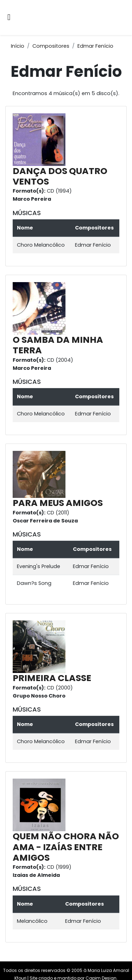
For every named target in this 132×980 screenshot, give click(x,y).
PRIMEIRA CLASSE (52, 678)
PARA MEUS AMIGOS (58, 503)
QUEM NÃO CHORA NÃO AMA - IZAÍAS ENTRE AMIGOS (66, 847)
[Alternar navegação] (9, 18)
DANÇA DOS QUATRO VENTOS (60, 176)
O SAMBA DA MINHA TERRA (58, 345)
